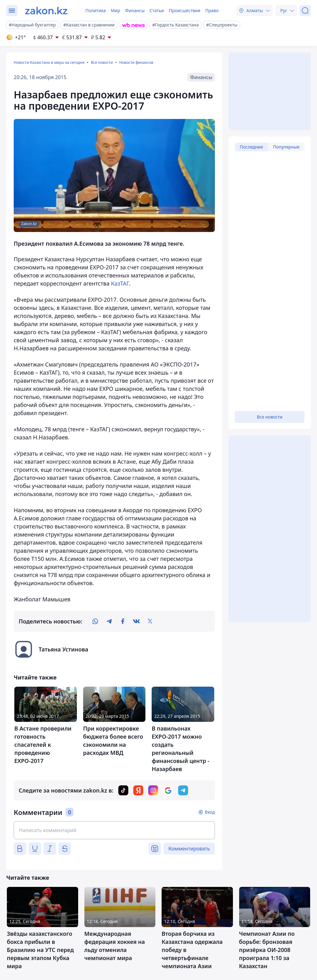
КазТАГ (120, 283)
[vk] (136, 621)
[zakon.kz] (46, 11)
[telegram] (109, 621)
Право (212, 10)
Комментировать (189, 849)
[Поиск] (305, 11)
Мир (116, 10)
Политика (96, 10)
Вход (210, 812)
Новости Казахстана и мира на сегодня (49, 62)
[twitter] (150, 621)
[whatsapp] (95, 621)
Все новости (102, 62)
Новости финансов (136, 62)
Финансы (135, 10)
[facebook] (123, 621)
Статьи (157, 10)
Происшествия (185, 10)
